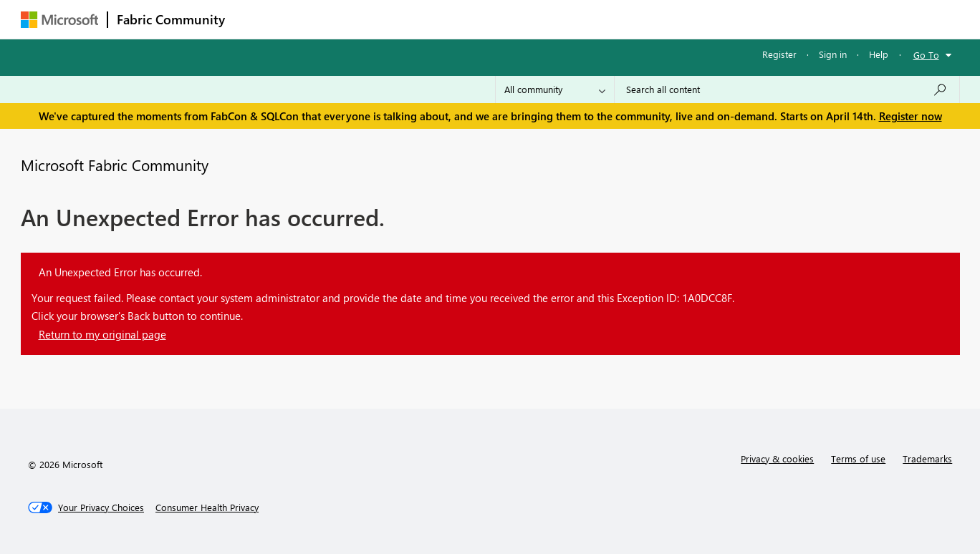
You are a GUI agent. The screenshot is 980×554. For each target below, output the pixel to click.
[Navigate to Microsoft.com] (59, 20)
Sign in (833, 54)
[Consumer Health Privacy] (207, 507)
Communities (443, 19)
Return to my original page (102, 334)
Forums (258, 19)
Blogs (507, 19)
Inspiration (321, 19)
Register (779, 54)
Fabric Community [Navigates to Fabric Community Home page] (171, 19)
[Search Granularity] (555, 89)
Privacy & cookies (777, 458)
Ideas (379, 19)
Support (623, 19)
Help (879, 54)
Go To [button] (926, 55)
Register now (911, 116)
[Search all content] (787, 89)
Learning (562, 19)
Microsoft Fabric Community (115, 165)
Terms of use (858, 458)
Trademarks (927, 458)
